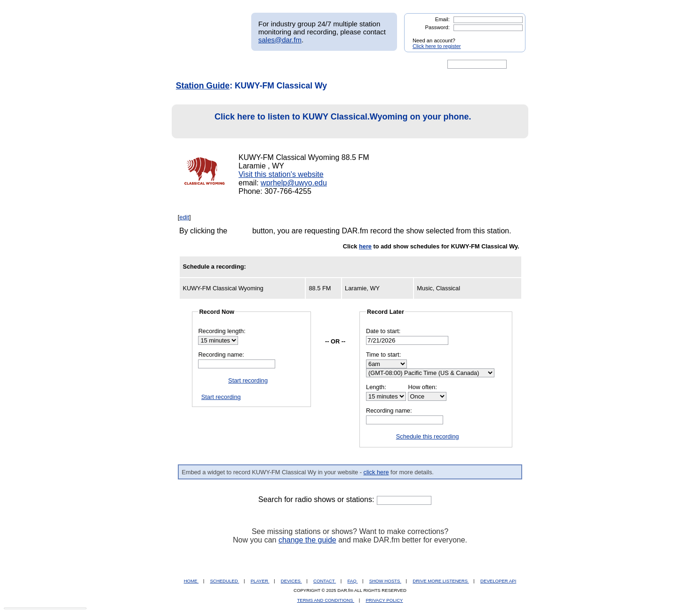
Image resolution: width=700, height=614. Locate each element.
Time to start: (383, 355)
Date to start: (383, 331)
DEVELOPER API (498, 581)
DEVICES (291, 581)
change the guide (307, 540)
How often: (423, 387)
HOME (191, 581)
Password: (437, 27)
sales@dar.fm (280, 40)
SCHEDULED (224, 581)
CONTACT (325, 581)
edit (184, 217)
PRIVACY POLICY (384, 600)
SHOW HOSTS (385, 581)
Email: (442, 19)
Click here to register (437, 46)
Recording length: (222, 331)
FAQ (353, 581)
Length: (376, 387)
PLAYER (260, 581)
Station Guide (203, 86)
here (365, 246)
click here (376, 472)
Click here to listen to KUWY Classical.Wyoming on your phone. (324, 122)
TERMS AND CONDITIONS (326, 600)
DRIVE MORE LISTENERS (441, 581)
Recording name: (221, 355)
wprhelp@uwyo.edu (294, 183)
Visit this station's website (281, 174)
